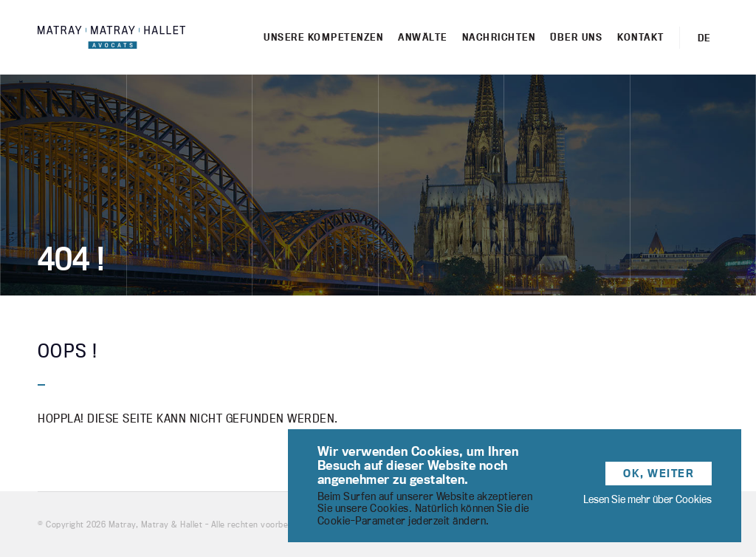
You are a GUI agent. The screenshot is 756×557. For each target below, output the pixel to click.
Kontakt (641, 37)
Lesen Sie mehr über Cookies (647, 499)
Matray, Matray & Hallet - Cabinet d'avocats (111, 37)
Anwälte (423, 37)
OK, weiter (659, 473)
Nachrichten (499, 37)
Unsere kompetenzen (323, 37)
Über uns (576, 37)
